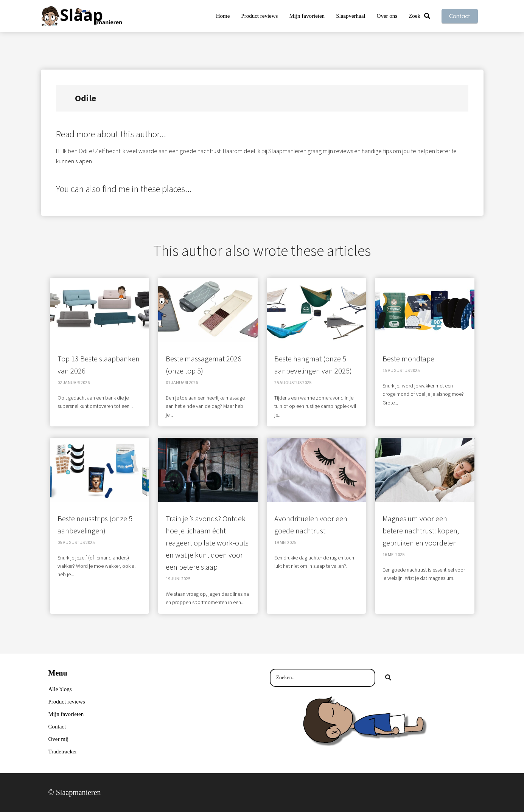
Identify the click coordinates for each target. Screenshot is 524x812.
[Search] (388, 678)
